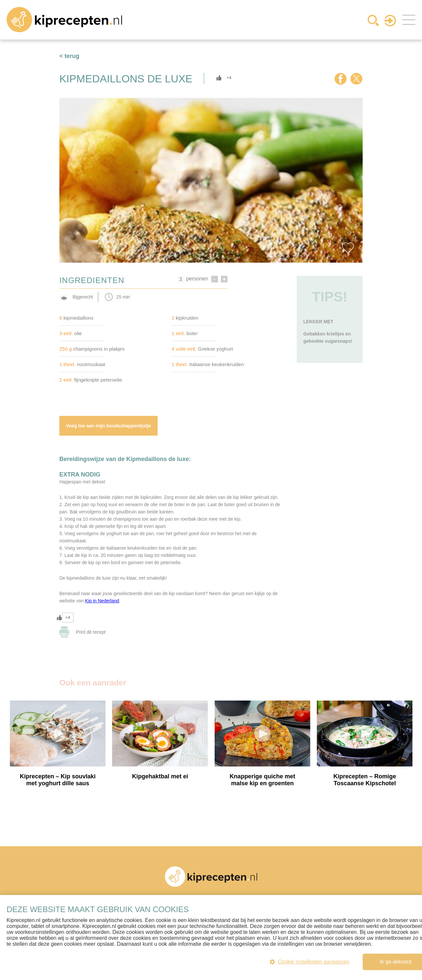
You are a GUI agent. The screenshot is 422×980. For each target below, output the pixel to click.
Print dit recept (91, 632)
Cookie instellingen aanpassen (310, 962)
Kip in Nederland (102, 601)
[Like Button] (219, 78)
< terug (69, 56)
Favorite (348, 248)
